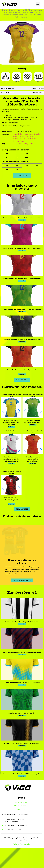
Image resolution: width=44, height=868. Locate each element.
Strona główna (8, 10)
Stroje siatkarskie (21, 10)
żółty (26, 144)
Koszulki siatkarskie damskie (22, 12)
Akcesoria (22, 829)
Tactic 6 (32, 144)
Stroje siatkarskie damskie (23, 134)
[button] (38, 4)
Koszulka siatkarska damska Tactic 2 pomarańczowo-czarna (22, 371)
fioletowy (20, 144)
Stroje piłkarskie (22, 822)
